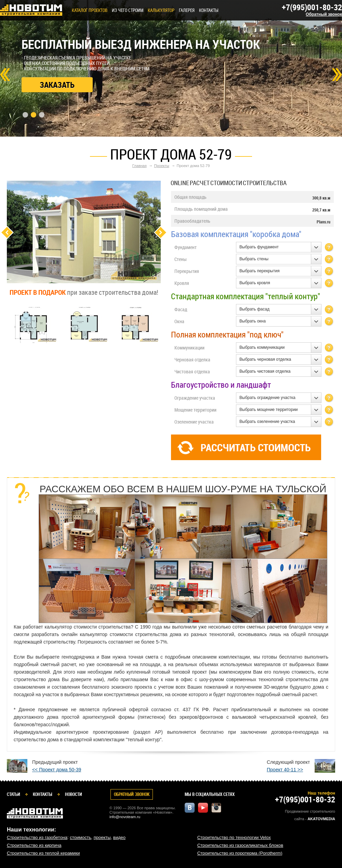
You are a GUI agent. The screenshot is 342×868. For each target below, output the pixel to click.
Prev (5, 75)
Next (337, 75)
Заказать (57, 85)
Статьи (14, 794)
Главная (140, 166)
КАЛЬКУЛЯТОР (161, 10)
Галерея (187, 10)
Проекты (162, 166)
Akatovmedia (321, 819)
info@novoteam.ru (125, 817)
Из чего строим (128, 10)
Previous (7, 232)
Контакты (209, 10)
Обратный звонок (324, 14)
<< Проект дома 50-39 (57, 770)
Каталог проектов (90, 10)
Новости (74, 794)
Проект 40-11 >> (285, 770)
